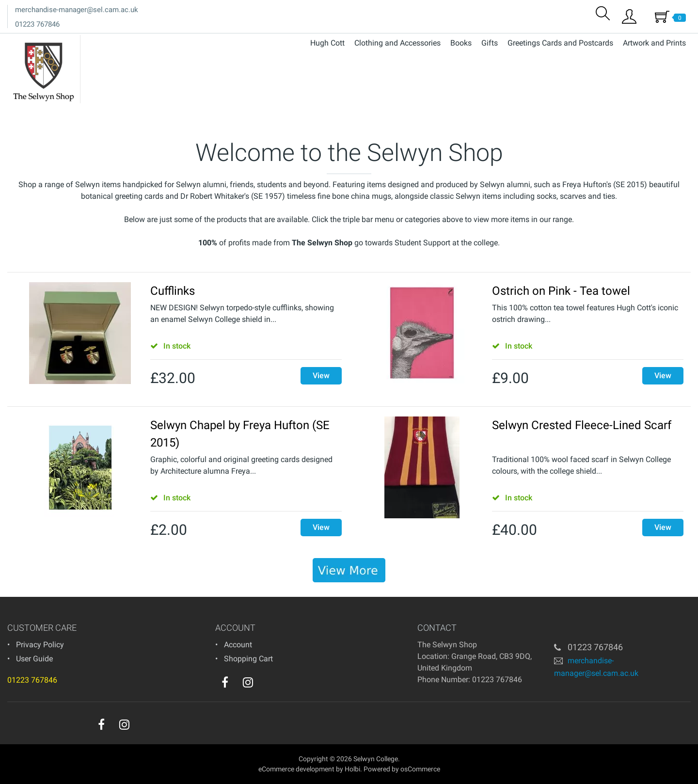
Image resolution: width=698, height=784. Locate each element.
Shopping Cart (248, 659)
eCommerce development (296, 769)
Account (238, 645)
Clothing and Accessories (397, 43)
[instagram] (248, 682)
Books (461, 43)
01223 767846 (37, 24)
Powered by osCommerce (402, 769)
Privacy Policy (40, 645)
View (321, 376)
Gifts (490, 43)
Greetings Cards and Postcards (560, 43)
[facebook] (225, 682)
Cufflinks (173, 291)
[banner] (349, 570)
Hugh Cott (327, 43)
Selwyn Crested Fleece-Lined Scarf (582, 425)
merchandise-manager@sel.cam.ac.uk (77, 10)
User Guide (34, 659)
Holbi (352, 769)
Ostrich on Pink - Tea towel (561, 291)
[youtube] (268, 685)
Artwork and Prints (654, 43)
